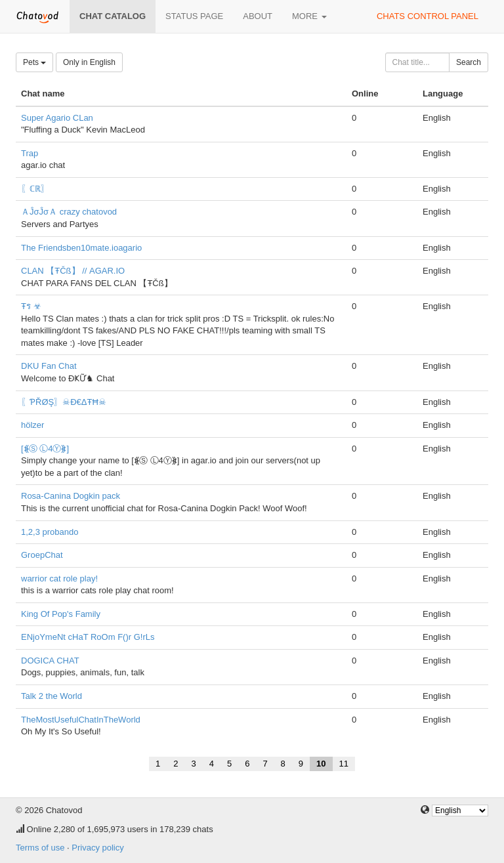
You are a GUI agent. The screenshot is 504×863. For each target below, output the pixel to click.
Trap (30, 153)
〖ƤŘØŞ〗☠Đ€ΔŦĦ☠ (64, 402)
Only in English (89, 62)
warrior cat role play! (59, 579)
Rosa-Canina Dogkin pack (71, 496)
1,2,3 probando (50, 532)
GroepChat (42, 555)
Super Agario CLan (57, 118)
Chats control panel (428, 16)
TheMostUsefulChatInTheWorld (81, 720)
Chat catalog (113, 16)
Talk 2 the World (52, 696)
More (309, 16)
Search (469, 62)
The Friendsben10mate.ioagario (81, 248)
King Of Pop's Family (61, 614)
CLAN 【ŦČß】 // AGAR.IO (73, 271)
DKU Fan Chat (49, 366)
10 (321, 764)
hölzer (32, 425)
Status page (194, 16)
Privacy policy (97, 848)
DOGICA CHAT (50, 661)
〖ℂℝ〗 (35, 189)
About (258, 16)
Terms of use (40, 848)
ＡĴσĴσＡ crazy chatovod (69, 212)
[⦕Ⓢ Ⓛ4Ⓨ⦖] (45, 449)
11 (344, 764)
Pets (34, 62)
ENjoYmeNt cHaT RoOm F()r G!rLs (88, 637)
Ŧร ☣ (31, 306)
